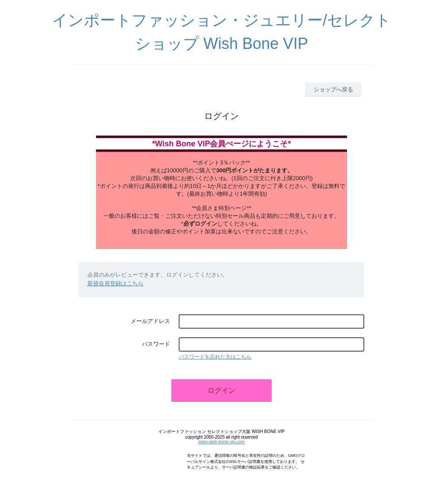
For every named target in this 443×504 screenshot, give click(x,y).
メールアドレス (150, 321)
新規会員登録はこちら (116, 283)
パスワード (156, 344)
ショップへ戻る (333, 89)
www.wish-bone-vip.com (221, 442)
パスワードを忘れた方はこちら (215, 357)
